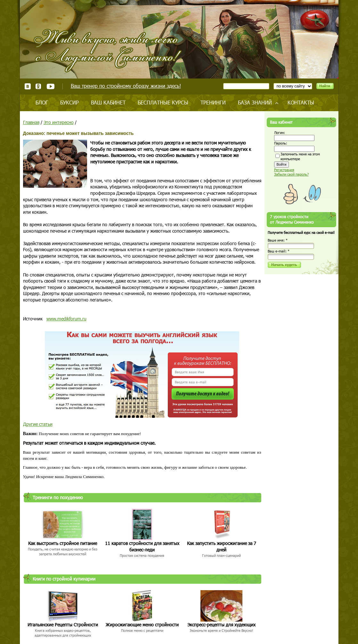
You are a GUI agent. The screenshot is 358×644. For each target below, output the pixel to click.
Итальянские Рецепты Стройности (63, 625)
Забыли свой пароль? (291, 174)
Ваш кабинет (108, 102)
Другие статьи (38, 424)
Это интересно (59, 122)
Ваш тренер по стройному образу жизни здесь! (126, 86)
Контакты (301, 102)
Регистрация (284, 170)
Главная (31, 122)
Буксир (69, 102)
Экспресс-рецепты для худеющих (221, 625)
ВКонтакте (28, 86)
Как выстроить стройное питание (63, 543)
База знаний (255, 102)
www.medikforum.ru (66, 319)
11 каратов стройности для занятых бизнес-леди (142, 546)
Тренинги (213, 102)
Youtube (50, 86)
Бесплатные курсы (163, 102)
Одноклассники (39, 86)
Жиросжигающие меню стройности (142, 625)
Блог (42, 102)
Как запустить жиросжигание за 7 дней (222, 546)
